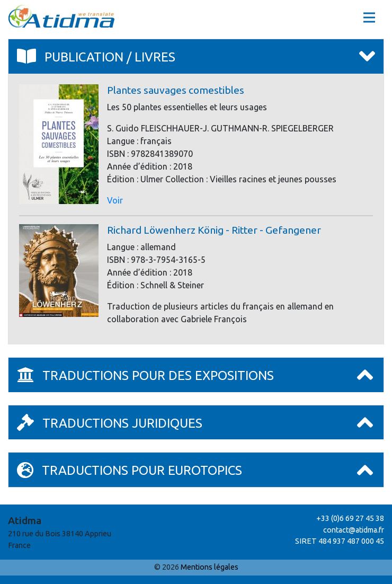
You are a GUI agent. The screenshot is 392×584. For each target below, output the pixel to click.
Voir (115, 200)
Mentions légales (210, 567)
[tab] (196, 57)
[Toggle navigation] (369, 17)
